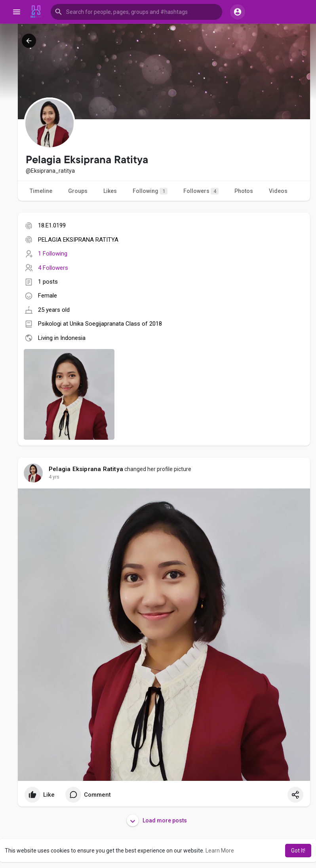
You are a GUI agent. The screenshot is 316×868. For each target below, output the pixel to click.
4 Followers (53, 268)
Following (150, 191)
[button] (136, 12)
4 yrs (54, 477)
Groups (78, 191)
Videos (278, 191)
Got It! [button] (298, 851)
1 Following (53, 254)
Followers (201, 191)
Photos (244, 191)
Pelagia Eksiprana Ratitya (86, 469)
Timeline (41, 191)
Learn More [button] (220, 851)
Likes (110, 191)
